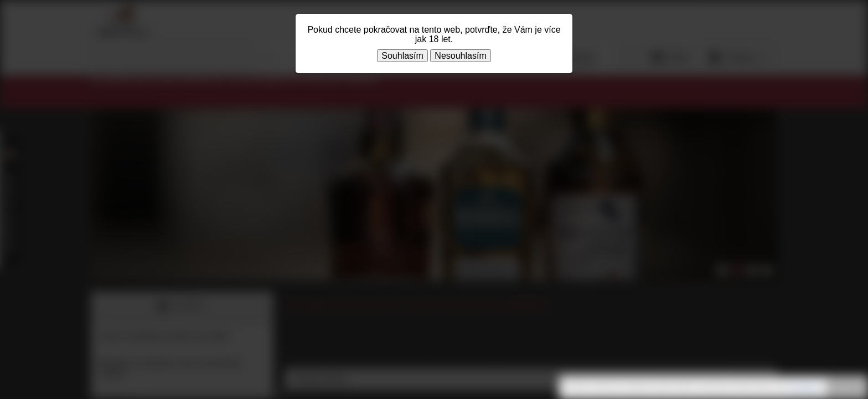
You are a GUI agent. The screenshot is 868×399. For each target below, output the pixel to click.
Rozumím (846, 388)
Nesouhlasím (460, 56)
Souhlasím (402, 56)
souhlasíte (804, 387)
